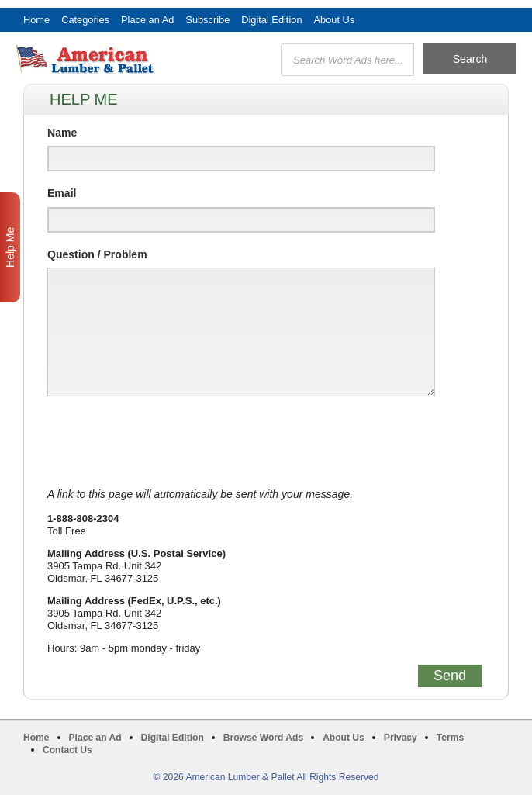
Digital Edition (271, 20)
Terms (450, 738)
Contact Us (67, 750)
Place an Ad (147, 20)
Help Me (10, 247)
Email (62, 193)
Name (62, 133)
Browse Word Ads (263, 738)
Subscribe (207, 20)
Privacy (401, 738)
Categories (85, 20)
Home (36, 20)
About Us (335, 20)
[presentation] (165, 442)
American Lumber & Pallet (105, 60)
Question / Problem (97, 254)
